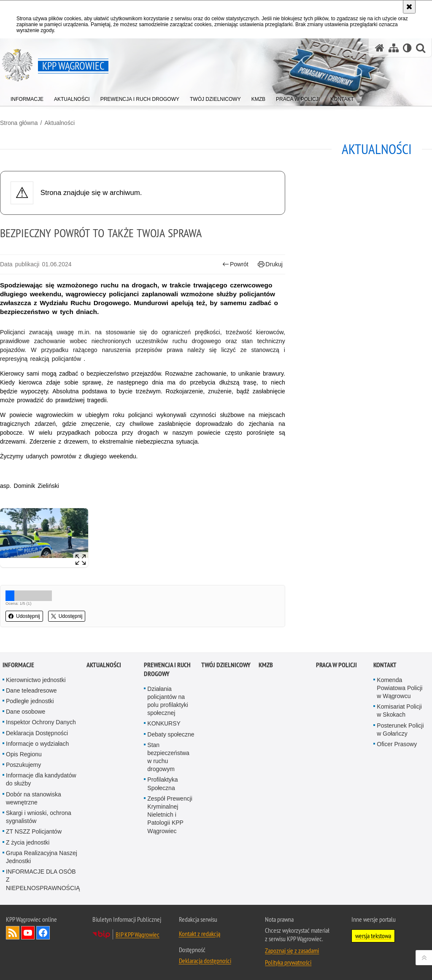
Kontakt (385, 665)
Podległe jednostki (30, 701)
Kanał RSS (13, 933)
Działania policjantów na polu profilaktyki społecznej (168, 701)
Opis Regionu (24, 754)
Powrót (235, 264)
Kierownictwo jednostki (36, 680)
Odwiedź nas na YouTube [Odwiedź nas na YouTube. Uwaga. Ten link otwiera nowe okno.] (28, 933)
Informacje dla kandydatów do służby (41, 779)
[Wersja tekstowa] (407, 48)
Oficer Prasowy (397, 744)
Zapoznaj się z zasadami (292, 950)
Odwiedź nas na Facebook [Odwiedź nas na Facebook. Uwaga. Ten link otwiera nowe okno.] (43, 933)
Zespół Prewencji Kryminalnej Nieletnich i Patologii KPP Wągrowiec (170, 815)
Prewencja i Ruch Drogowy (167, 669)
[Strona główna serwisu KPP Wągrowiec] (380, 48)
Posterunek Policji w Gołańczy (400, 730)
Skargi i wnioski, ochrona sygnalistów (39, 817)
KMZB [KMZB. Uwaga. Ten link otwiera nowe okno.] (266, 665)
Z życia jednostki (28, 842)
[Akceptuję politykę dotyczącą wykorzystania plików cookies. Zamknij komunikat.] (409, 7)
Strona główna (19, 123)
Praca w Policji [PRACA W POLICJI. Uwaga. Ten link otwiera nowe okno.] (336, 665)
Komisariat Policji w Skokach (399, 711)
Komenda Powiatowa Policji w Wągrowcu (400, 688)
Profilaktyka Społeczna (162, 784)
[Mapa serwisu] (394, 48)
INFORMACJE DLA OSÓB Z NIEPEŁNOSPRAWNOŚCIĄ (43, 880)
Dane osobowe (26, 712)
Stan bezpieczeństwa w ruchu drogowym (168, 757)
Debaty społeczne (171, 734)
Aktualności (59, 123)
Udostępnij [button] (24, 616)
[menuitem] (27, 97)
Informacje (18, 665)
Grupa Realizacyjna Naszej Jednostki (42, 857)
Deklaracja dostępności (205, 961)
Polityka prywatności (288, 962)
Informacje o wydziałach (37, 744)
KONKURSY (164, 723)
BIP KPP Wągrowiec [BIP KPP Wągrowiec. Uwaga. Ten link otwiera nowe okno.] (138, 934)
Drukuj (270, 264)
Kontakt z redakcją (200, 934)
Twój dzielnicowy (226, 665)
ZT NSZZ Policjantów (34, 831)
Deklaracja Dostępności (37, 733)
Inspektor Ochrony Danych (41, 722)
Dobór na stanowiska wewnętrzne (34, 798)
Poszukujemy (23, 765)
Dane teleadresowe (31, 690)
